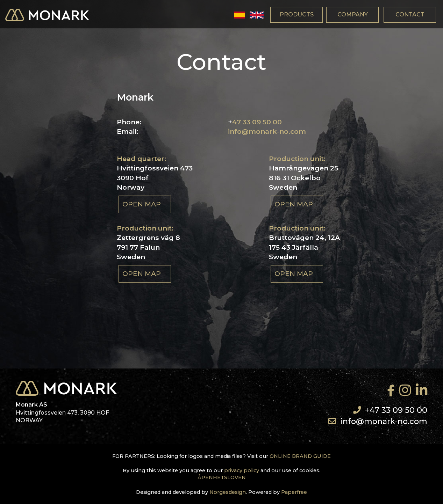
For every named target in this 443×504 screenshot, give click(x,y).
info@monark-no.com (267, 131)
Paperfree (294, 492)
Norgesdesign (228, 492)
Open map (142, 204)
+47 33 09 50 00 (396, 410)
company (353, 14)
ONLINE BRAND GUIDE (300, 456)
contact (410, 14)
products (297, 14)
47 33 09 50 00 (257, 122)
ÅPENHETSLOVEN (222, 477)
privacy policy (242, 470)
